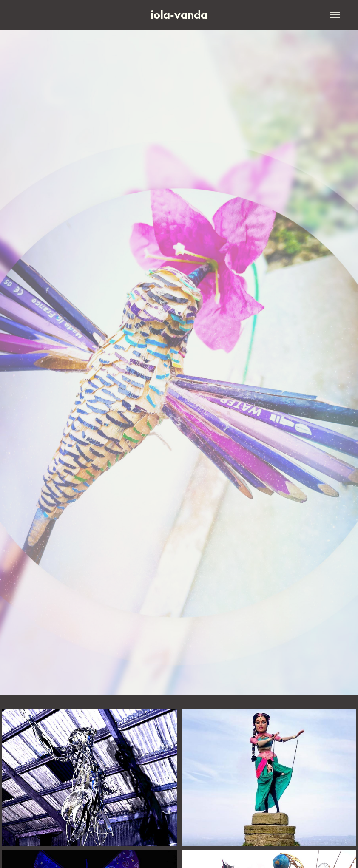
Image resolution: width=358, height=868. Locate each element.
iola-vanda (179, 15)
